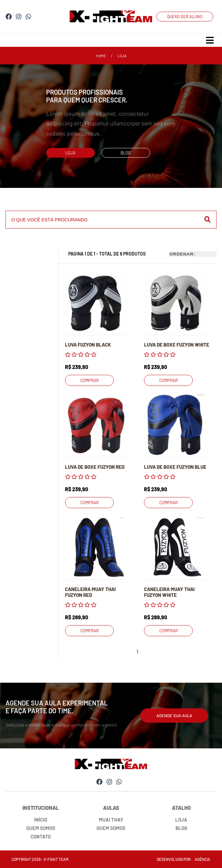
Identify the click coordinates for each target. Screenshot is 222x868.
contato (41, 836)
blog (126, 153)
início (41, 820)
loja (122, 56)
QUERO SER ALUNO (185, 17)
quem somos (41, 828)
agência (202, 859)
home (101, 56)
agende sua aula (174, 716)
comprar (90, 380)
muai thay (111, 820)
